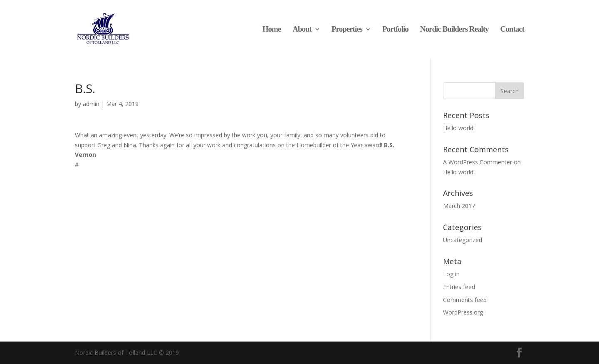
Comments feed (465, 300)
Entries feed (459, 287)
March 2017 (459, 206)
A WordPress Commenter (478, 162)
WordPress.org (463, 312)
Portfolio (395, 30)
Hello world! (459, 128)
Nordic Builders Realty (454, 30)
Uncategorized (463, 240)
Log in (451, 274)
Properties (347, 30)
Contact (512, 30)
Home (272, 30)
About (302, 30)
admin (91, 104)
